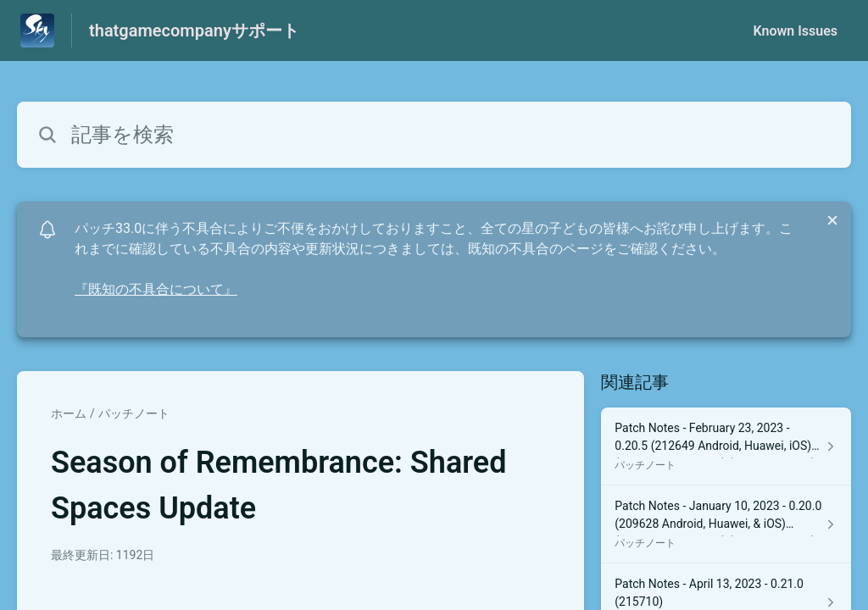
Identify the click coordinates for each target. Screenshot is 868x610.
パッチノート (134, 413)
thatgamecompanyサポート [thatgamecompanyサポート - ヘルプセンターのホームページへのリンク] (194, 30)
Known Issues (795, 31)
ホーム (69, 413)
